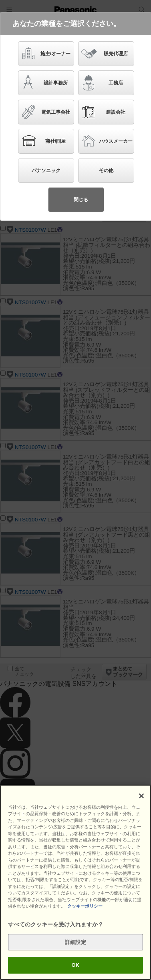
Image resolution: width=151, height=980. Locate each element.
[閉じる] (141, 806)
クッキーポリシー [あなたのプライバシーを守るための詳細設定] (85, 916)
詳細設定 (75, 952)
